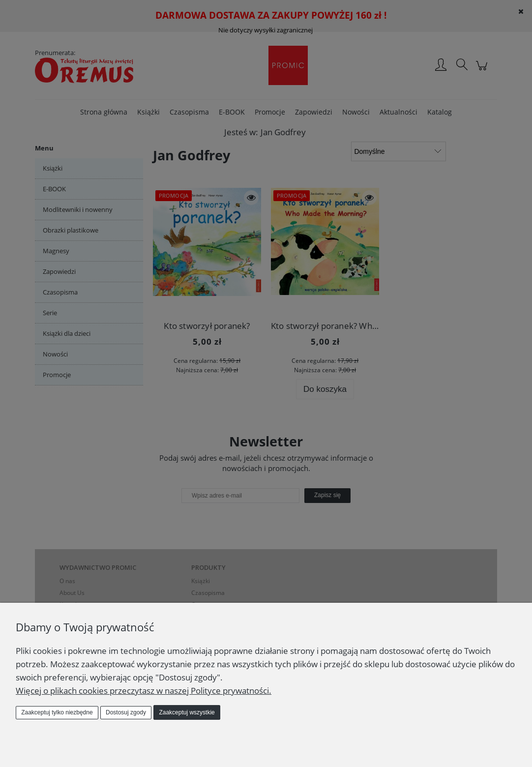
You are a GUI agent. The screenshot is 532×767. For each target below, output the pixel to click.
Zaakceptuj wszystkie (187, 712)
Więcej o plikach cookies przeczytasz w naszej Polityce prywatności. (144, 691)
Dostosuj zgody (126, 712)
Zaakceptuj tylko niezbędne (57, 712)
